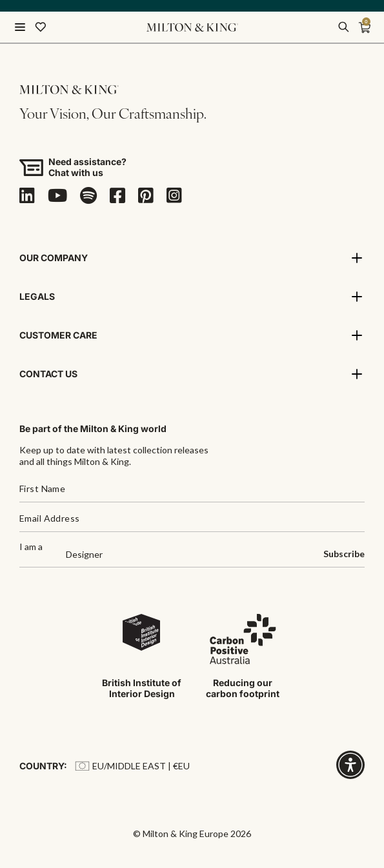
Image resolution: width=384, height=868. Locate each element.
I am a (31, 547)
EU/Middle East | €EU (132, 766)
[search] (343, 27)
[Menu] (20, 27)
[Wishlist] (41, 27)
